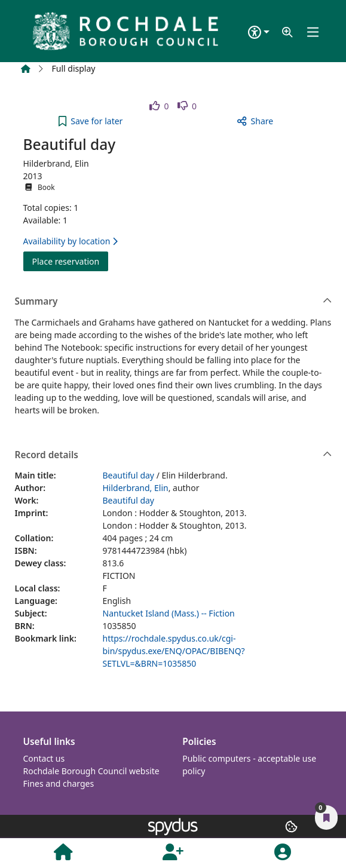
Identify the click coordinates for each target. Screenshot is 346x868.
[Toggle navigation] (313, 33)
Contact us (44, 758)
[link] (159, 106)
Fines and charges (59, 783)
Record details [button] (174, 455)
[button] (287, 33)
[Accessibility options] (259, 33)
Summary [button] (174, 302)
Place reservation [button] (71, 261)
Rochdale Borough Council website (91, 771)
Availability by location (71, 241)
